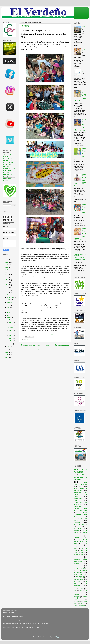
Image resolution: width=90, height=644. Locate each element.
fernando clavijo (78, 580)
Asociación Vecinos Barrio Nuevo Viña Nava (80, 508)
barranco (76, 530)
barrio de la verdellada (80, 471)
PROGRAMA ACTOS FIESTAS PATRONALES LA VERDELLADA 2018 (80, 257)
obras (76, 500)
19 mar (11, 322)
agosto (9, 305)
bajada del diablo (79, 556)
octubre (9, 300)
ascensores (77, 596)
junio (9, 310)
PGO (75, 591)
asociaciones (82, 605)
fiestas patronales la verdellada (80, 477)
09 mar (11, 335)
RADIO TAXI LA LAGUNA (8, 172)
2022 (7, 267)
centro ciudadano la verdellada (80, 534)
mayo (9, 313)
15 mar (11, 330)
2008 (7, 357)
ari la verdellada (79, 558)
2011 (7, 350)
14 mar (11, 333)
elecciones (77, 523)
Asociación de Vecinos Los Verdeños (80, 494)
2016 (7, 282)
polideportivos (77, 594)
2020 (7, 272)
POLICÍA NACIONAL (9, 169)
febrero (9, 344)
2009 (7, 355)
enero (9, 346)
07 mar (11, 338)
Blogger (58, 637)
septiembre (10, 302)
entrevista (76, 602)
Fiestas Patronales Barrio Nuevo (80, 514)
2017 (7, 280)
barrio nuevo (78, 498)
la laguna (82, 603)
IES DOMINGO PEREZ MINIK (8, 159)
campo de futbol (79, 578)
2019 (7, 275)
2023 (7, 265)
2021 (7, 270)
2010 (7, 352)
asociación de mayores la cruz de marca (80, 541)
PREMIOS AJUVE (80, 538)
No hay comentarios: (61, 334)
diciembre (10, 295)
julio (8, 308)
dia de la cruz (78, 554)
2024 (7, 262)
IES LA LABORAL (9, 162)
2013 (7, 290)
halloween (76, 563)
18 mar (11, 325)
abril (8, 315)
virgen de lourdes (80, 525)
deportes (76, 565)
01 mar (11, 341)
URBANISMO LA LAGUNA (8, 179)
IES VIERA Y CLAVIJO (7, 165)
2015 (7, 285)
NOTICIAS (25, 26)
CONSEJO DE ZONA (80, 569)
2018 (7, 277)
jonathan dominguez (80, 574)
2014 (7, 288)
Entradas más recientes (30, 345)
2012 (7, 293)
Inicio (47, 345)
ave (81, 591)
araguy (75, 605)
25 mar (11, 320)
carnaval (76, 567)
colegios (79, 527)
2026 (7, 257)
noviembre (10, 297)
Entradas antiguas (62, 345)
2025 (7, 259)
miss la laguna (78, 581)
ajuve (27, 339)
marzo (9, 318)
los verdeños (80, 576)
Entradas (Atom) (34, 349)
